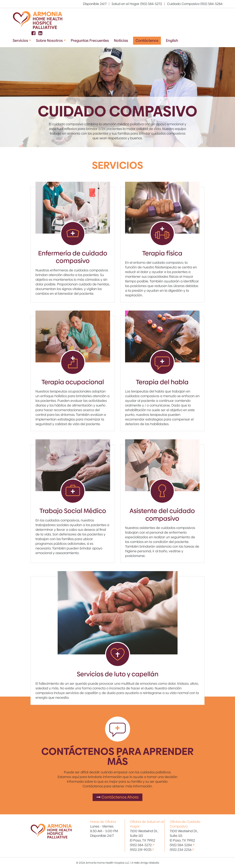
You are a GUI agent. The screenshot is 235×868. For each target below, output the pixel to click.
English (172, 41)
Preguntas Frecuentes (90, 41)
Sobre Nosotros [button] (49, 41)
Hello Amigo (141, 863)
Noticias (121, 41)
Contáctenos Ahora (117, 797)
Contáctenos (147, 41)
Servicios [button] (20, 41)
